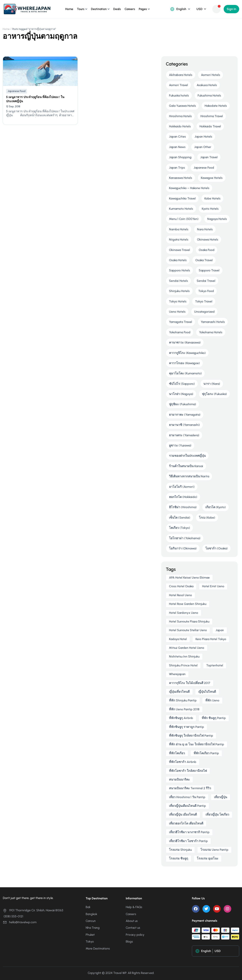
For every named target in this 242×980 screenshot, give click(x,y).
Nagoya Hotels (217, 219)
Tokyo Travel (204, 301)
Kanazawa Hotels (181, 178)
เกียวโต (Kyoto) (216, 507)
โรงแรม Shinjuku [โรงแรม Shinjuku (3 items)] (180, 850)
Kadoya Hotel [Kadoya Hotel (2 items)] (178, 639)
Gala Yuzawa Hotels (182, 106)
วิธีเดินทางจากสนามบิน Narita (189, 476)
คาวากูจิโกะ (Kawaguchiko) (187, 353)
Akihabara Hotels (181, 75)
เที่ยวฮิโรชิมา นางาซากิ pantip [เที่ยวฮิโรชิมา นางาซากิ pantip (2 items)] (189, 832)
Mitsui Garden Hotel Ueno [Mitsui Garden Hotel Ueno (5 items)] (187, 648)
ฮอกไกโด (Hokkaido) (183, 497)
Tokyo (90, 941)
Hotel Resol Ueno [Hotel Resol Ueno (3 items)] (180, 595)
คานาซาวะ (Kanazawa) (185, 342)
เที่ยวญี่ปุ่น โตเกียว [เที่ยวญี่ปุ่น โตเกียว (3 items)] (217, 814)
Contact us (133, 928)
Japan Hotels (203, 137)
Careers (130, 9)
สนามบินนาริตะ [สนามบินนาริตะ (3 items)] (179, 779)
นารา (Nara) (212, 384)
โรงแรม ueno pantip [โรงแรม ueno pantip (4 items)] (214, 850)
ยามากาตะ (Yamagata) (185, 415)
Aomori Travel (178, 85)
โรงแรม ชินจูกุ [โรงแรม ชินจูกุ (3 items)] (179, 858)
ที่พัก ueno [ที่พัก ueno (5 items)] (212, 700)
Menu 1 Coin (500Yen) (184, 219)
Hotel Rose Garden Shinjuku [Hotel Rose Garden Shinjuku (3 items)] (188, 604)
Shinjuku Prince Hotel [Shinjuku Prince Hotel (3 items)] (183, 665)
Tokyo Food (206, 291)
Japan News (177, 147)
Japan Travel (209, 157)
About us (132, 921)
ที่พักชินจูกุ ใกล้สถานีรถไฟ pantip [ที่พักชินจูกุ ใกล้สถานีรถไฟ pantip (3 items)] (191, 736)
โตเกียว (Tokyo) (180, 528)
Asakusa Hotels (207, 85)
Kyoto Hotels (210, 209)
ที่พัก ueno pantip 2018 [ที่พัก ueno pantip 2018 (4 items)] (184, 709)
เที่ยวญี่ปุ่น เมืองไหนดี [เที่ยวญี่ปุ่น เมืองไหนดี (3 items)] (183, 814)
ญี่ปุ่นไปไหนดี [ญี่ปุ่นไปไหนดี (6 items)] (207, 692)
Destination (99, 9)
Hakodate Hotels (216, 106)
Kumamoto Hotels (181, 209)
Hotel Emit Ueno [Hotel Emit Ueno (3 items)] (213, 586)
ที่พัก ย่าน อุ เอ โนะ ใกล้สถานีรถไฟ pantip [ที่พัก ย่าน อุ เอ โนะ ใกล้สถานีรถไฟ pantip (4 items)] (197, 744)
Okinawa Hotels (208, 240)
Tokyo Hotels (178, 301)
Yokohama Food (180, 332)
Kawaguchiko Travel (182, 198)
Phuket (90, 935)
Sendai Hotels (178, 281)
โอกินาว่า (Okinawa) (183, 548)
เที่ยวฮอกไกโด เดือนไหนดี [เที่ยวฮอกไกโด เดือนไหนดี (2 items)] (186, 823)
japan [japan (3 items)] (220, 630)
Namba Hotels (179, 229)
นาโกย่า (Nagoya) (181, 394)
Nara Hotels (205, 229)
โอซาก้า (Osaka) (216, 548)
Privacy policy (135, 935)
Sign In (231, 9)
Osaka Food (207, 250)
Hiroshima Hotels (180, 116)
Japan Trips (177, 168)
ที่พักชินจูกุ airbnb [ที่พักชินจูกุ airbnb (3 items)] (181, 718)
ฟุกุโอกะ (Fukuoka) (214, 394)
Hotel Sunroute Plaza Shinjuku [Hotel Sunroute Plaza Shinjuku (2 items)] (189, 621)
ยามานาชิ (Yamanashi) (184, 425)
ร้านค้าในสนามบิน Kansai (186, 466)
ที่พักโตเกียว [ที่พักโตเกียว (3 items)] (177, 753)
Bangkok (91, 914)
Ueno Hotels (177, 312)
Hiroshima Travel (212, 116)
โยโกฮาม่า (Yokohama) (185, 538)
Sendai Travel (206, 281)
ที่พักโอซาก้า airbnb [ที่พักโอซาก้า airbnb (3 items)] (183, 762)
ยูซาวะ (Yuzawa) (180, 445)
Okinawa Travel (180, 250)
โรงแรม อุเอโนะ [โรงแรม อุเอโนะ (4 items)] (208, 858)
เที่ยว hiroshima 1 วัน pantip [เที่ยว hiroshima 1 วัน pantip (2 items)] (187, 797)
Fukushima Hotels (209, 95)
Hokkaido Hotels (180, 126)
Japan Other (203, 147)
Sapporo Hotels (180, 270)
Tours (81, 9)
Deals (117, 9)
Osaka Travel (204, 260)
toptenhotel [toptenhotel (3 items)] (215, 665)
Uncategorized (204, 312)
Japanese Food (17, 91)
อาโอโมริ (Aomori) (182, 487)
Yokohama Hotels (211, 332)
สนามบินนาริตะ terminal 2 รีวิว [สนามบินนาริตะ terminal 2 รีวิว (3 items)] (190, 788)
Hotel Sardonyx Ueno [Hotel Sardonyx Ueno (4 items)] (184, 613)
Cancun (91, 921)
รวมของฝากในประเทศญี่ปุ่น (187, 456)
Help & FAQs (134, 907)
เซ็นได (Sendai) (180, 518)
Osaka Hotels (178, 260)
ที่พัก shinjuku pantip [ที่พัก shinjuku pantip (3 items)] (183, 700)
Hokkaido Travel (210, 126)
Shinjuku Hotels (179, 291)
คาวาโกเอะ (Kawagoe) (184, 363)
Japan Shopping (180, 157)
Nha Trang (93, 928)
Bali (88, 907)
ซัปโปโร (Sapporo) (182, 384)
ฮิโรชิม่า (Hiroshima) (183, 507)
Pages (143, 9)
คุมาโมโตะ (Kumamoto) (185, 373)
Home (69, 9)
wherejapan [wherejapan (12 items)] (177, 674)
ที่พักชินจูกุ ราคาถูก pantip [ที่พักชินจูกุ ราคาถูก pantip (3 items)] (187, 727)
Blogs (129, 941)
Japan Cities (177, 137)
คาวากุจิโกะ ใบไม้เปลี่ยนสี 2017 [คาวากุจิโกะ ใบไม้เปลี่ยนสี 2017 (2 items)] (190, 683)
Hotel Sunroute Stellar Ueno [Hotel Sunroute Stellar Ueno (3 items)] (188, 630)
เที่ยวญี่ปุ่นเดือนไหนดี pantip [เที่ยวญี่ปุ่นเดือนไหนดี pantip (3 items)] (187, 806)
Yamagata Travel (181, 322)
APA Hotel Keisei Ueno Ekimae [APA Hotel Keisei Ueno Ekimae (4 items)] (189, 578)
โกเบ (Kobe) (207, 518)
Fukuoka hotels (179, 95)
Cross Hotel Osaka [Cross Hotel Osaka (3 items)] (181, 586)
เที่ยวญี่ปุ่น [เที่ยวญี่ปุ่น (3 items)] (221, 797)
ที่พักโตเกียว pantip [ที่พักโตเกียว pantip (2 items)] (206, 753)
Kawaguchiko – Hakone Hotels (189, 188)
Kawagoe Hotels (212, 178)
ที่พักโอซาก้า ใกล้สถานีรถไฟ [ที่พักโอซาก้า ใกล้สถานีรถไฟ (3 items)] (188, 771)
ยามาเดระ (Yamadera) (184, 435)
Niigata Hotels (179, 240)
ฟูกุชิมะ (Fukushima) (183, 404)
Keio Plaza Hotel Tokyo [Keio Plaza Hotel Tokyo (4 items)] (211, 639)
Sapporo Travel (209, 270)
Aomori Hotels (211, 75)
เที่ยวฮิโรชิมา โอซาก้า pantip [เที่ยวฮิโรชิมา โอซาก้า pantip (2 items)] (188, 841)
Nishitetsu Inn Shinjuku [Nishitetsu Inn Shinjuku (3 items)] (184, 656)
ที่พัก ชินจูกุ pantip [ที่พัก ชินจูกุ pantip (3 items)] (214, 718)
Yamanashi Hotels (213, 322)
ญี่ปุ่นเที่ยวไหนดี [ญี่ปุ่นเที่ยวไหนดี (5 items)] (179, 692)
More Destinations (98, 948)
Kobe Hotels (212, 198)
